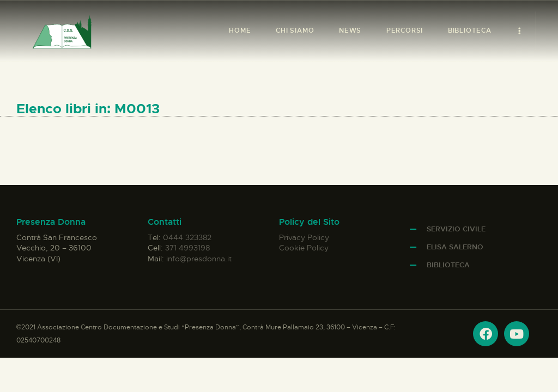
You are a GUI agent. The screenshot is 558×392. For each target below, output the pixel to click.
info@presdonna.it (199, 259)
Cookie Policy (304, 248)
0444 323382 (187, 237)
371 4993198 (187, 248)
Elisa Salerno (455, 247)
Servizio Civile (456, 229)
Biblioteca (448, 265)
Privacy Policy (304, 237)
